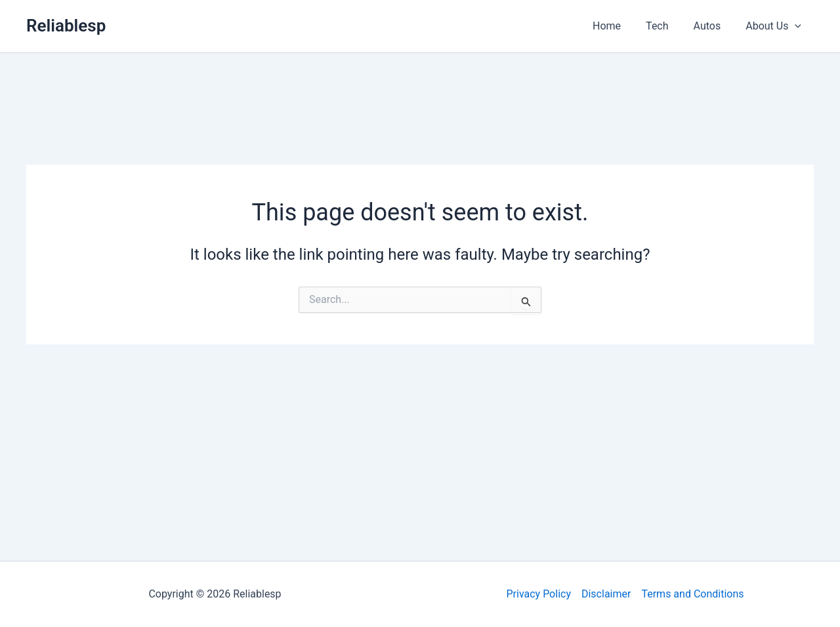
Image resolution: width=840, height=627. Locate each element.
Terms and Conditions (692, 594)
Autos (713, 26)
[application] (797, 26)
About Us (775, 26)
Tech (667, 26)
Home (620, 26)
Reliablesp (66, 26)
